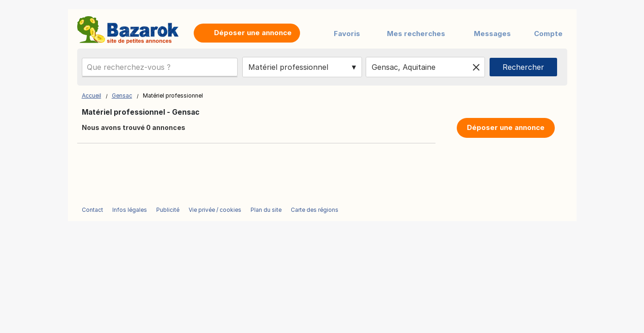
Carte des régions (315, 210)
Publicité (168, 210)
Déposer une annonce (506, 127)
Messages (492, 34)
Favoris (347, 34)
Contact (92, 210)
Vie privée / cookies (215, 210)
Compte (548, 34)
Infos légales (130, 210)
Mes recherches (416, 34)
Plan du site (266, 210)
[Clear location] (476, 67)
